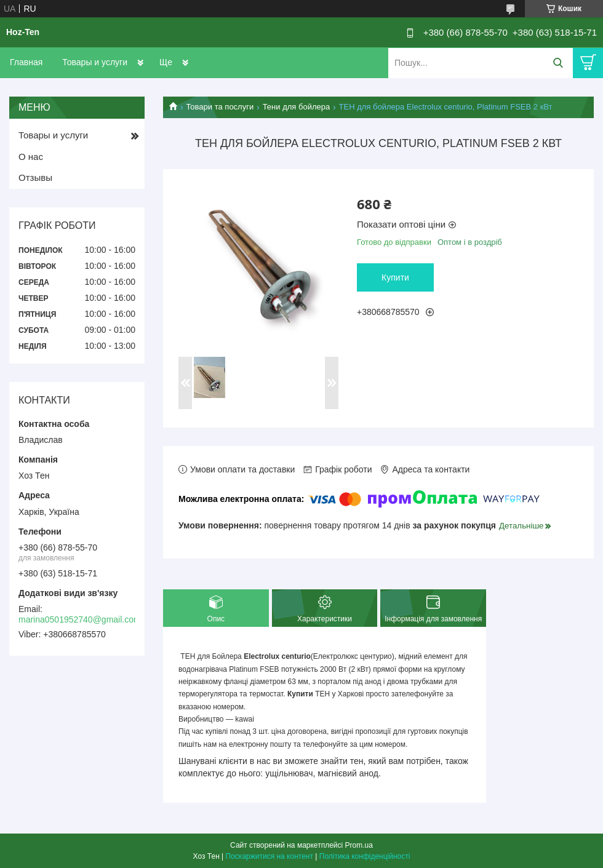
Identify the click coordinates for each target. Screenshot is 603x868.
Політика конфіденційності (365, 856)
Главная (26, 62)
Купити (395, 277)
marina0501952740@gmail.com (80, 619)
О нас (31, 157)
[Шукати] (558, 63)
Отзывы (35, 177)
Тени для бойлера (297, 107)
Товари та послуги (220, 107)
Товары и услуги (95, 62)
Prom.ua (359, 845)
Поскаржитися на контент (270, 856)
